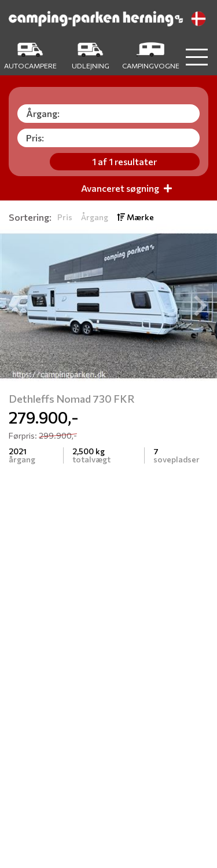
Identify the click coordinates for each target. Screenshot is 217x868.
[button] (16, 306)
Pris (65, 217)
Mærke (135, 217)
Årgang (95, 217)
